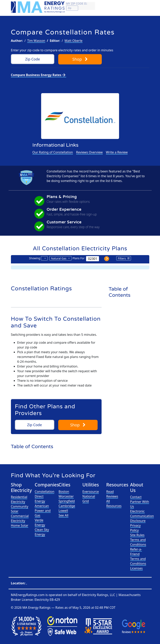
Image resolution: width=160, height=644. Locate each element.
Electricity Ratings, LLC (98, 595)
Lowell (63, 511)
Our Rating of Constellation (53, 152)
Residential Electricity (19, 499)
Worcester (66, 496)
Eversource (91, 492)
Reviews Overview (89, 152)
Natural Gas (59, 258)
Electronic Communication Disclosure (142, 516)
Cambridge (67, 506)
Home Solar (20, 525)
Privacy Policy (135, 528)
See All (64, 515)
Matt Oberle (74, 41)
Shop (80, 59)
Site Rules (137, 535)
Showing (35, 258)
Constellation (45, 492)
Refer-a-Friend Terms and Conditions (138, 556)
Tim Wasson (36, 41)
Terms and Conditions (138, 542)
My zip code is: (77, 3)
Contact (136, 497)
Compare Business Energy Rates (39, 75)
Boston (64, 492)
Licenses (136, 568)
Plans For (79, 258)
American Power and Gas (43, 511)
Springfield (67, 501)
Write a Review (117, 152)
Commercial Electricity (20, 518)
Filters (122, 258)
